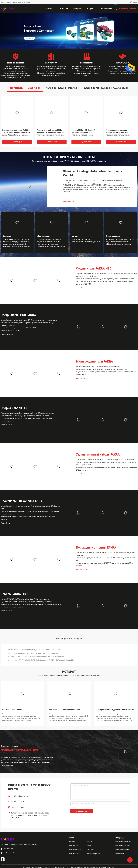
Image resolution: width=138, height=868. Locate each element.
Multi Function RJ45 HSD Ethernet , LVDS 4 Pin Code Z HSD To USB (34, 650)
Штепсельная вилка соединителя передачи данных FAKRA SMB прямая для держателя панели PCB (27, 324)
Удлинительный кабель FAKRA (98, 454)
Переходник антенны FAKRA (96, 548)
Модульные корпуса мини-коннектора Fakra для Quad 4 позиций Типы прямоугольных (118, 133)
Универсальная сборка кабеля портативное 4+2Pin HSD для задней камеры (28, 413)
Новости (89, 841)
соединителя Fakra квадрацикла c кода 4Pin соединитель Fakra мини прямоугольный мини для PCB (106, 373)
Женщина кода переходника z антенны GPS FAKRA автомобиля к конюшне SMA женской (104, 564)
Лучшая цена (17, 142)
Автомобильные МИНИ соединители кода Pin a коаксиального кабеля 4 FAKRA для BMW (30, 507)
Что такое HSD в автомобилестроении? (65, 710)
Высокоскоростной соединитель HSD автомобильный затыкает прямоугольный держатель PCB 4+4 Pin (105, 283)
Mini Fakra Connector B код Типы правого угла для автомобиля (98, 367)
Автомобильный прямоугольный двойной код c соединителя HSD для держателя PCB (106, 279)
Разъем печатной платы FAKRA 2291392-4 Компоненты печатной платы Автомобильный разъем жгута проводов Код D (51, 133)
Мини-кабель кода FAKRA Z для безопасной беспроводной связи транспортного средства (29, 518)
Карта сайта (91, 850)
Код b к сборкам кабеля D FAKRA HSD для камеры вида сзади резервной (26, 602)
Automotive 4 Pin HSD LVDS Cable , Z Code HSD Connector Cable (34, 653)
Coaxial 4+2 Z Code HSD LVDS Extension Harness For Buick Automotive (36, 657)
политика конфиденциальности (94, 854)
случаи (89, 846)
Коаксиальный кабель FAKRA (22, 501)
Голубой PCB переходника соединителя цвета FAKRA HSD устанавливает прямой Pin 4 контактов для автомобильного (107, 275)
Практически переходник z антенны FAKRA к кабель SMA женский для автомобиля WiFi (105, 559)
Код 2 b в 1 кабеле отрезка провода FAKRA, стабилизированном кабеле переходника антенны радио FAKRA (106, 464)
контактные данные (75, 854)
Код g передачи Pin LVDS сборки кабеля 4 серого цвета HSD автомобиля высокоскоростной (26, 420)
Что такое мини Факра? (12, 710)
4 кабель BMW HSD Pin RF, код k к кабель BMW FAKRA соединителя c (25, 599)
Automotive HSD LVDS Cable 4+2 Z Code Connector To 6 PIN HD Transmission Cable (41, 660)
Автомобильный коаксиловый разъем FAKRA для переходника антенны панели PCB (31, 320)
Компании (72, 841)
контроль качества (75, 850)
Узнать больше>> (69, 202)
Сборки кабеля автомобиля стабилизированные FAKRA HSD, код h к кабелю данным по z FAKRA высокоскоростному (31, 606)
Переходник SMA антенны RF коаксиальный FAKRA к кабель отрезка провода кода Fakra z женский (105, 554)
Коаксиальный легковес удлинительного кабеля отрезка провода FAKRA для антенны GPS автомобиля (107, 469)
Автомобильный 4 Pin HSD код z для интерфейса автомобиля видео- (25, 416)
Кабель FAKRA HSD (14, 594)
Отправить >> (82, 811)
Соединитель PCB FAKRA (18, 315)
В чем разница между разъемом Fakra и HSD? (115, 710)
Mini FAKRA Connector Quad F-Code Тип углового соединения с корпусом (101, 369)
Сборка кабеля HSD (15, 408)
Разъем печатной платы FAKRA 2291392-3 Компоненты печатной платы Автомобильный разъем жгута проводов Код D (16, 133)
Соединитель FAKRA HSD (94, 268)
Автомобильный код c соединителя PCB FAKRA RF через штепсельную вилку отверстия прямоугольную (28, 329)
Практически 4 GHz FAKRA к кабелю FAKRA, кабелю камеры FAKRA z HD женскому (105, 460)
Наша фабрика (73, 846)
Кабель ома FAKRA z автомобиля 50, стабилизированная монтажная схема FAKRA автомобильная (30, 513)
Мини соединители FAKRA (94, 361)
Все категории (120, 854)
